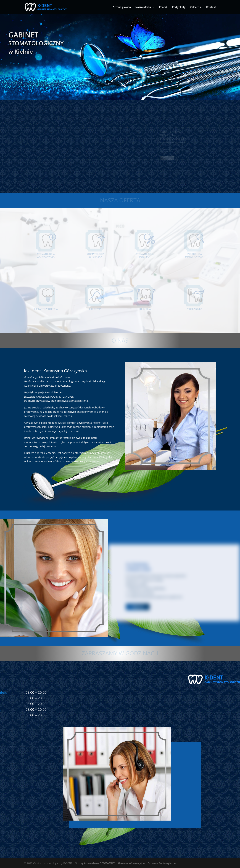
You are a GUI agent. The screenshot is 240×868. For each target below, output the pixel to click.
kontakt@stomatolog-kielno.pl (56, 783)
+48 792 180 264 (44, 806)
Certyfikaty (179, 7)
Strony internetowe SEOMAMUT (95, 863)
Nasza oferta (143, 7)
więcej (138, 607)
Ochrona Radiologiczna (162, 863)
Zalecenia (196, 7)
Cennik (163, 7)
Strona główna (122, 7)
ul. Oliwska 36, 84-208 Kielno (55, 774)
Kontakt (211, 7)
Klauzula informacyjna (131, 863)
